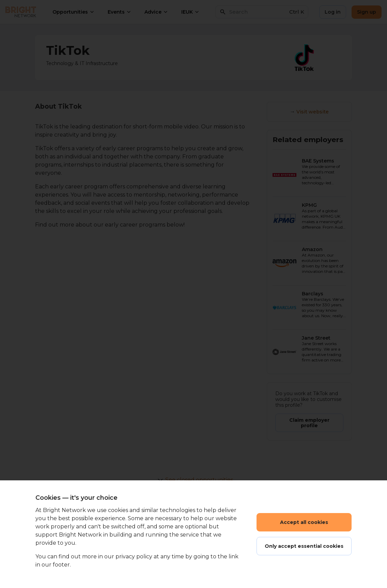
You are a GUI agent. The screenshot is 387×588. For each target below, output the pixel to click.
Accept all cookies (304, 522)
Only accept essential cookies (304, 546)
